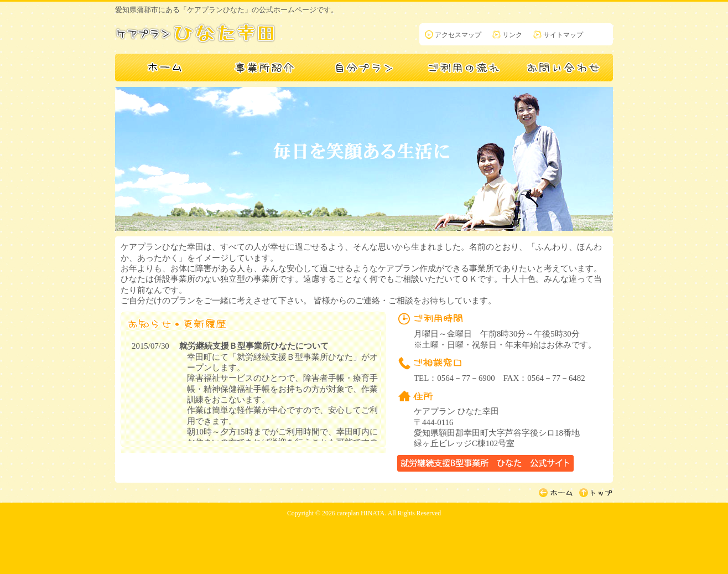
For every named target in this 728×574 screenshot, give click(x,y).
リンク (512, 35)
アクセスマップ (458, 35)
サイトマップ (563, 35)
